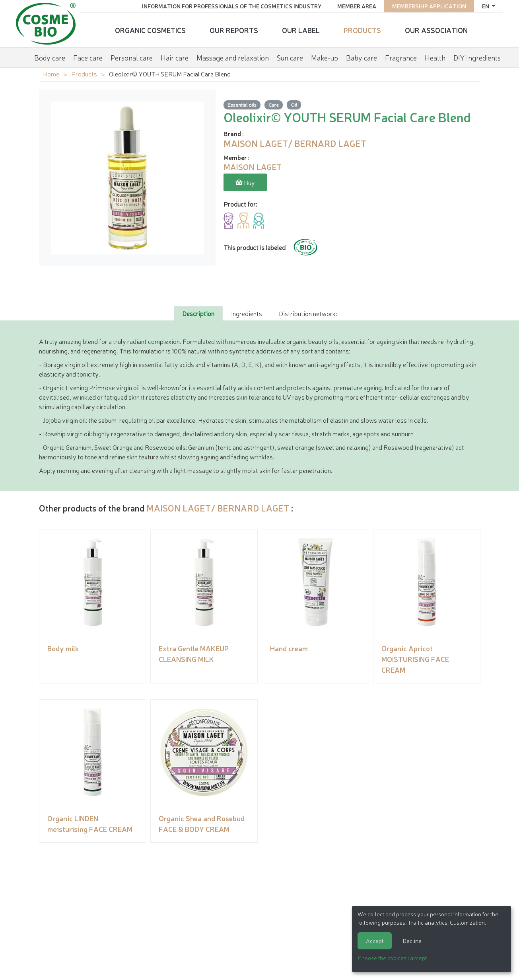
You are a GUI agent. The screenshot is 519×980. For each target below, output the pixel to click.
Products (362, 30)
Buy (245, 182)
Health (435, 57)
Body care (50, 57)
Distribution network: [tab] (308, 313)
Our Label (301, 30)
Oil (294, 104)
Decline (412, 941)
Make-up (325, 57)
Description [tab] (198, 313)
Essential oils (242, 104)
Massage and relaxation (233, 57)
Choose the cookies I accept (392, 958)
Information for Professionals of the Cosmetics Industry (232, 6)
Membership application (429, 6)
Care (274, 104)
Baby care (362, 57)
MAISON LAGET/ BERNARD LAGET (218, 508)
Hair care (175, 57)
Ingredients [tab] (247, 313)
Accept (375, 941)
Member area (357, 6)
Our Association (436, 30)
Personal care (132, 57)
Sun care (290, 57)
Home (51, 74)
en (486, 6)
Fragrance (401, 57)
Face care (88, 57)
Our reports (234, 30)
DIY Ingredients (477, 57)
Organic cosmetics (150, 30)
